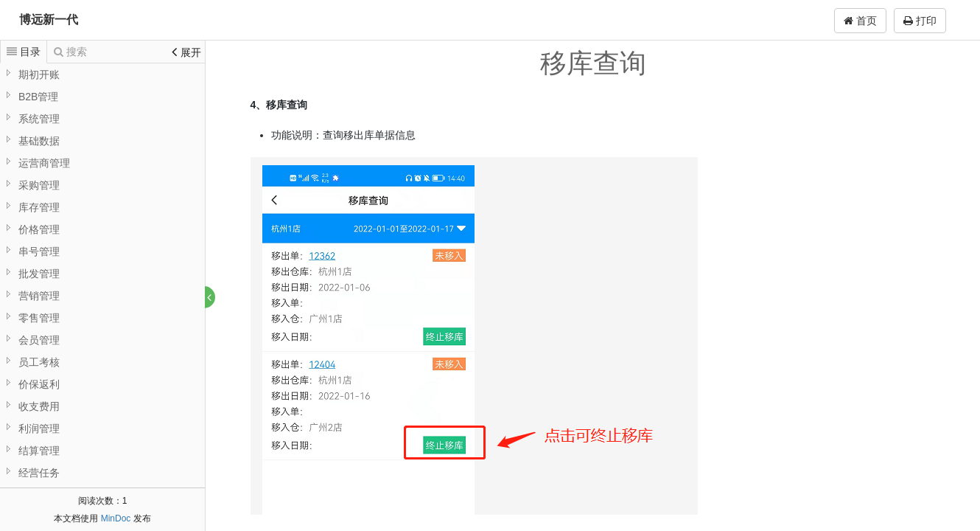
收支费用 (39, 406)
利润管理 (39, 428)
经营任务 (39, 473)
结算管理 (39, 451)
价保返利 (39, 384)
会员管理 (39, 340)
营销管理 (39, 296)
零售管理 (39, 318)
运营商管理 (44, 163)
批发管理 (39, 274)
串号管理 (39, 251)
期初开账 (39, 74)
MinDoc (116, 518)
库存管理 (39, 207)
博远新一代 (49, 20)
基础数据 (39, 141)
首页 (860, 21)
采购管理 (39, 185)
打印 (920, 21)
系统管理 (39, 119)
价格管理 (39, 229)
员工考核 (39, 362)
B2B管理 (38, 97)
